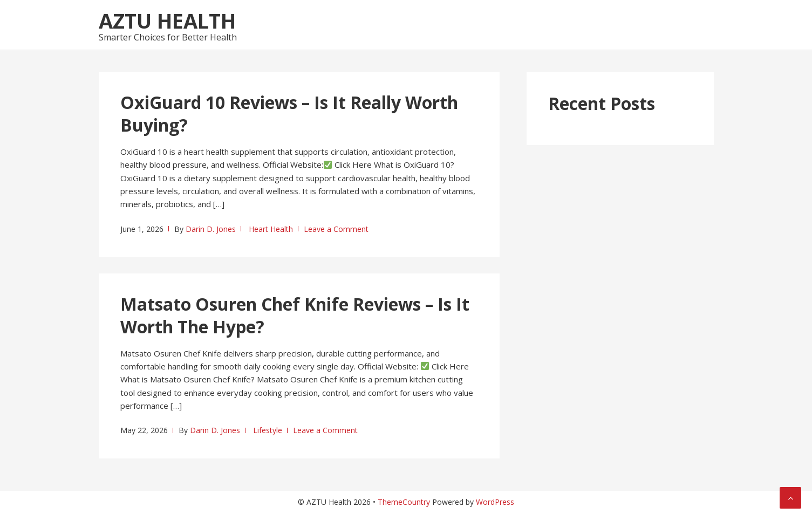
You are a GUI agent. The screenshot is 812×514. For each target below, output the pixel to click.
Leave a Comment (336, 229)
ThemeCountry (404, 502)
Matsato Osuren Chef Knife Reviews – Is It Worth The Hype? (295, 315)
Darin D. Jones (211, 229)
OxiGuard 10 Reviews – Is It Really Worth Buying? (289, 114)
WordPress (495, 502)
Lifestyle (268, 430)
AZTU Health (167, 20)
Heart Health (271, 229)
